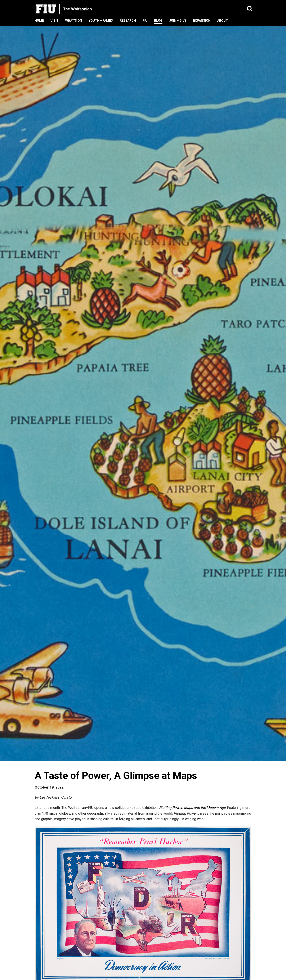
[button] (250, 9)
